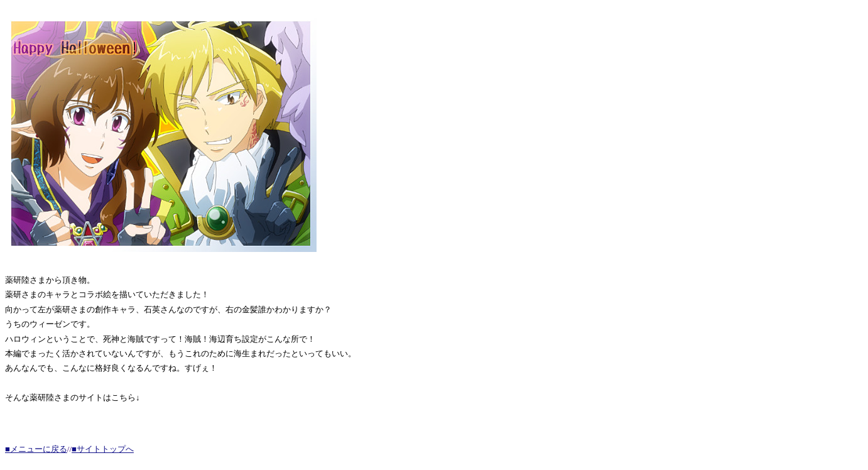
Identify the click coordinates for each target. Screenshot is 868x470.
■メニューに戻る (36, 449)
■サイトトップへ (103, 449)
